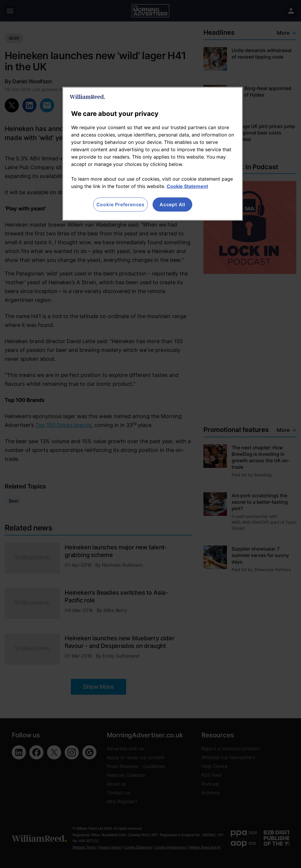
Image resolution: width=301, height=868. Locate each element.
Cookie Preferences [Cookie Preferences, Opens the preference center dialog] (121, 204)
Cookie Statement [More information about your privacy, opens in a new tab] (187, 186)
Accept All (172, 204)
